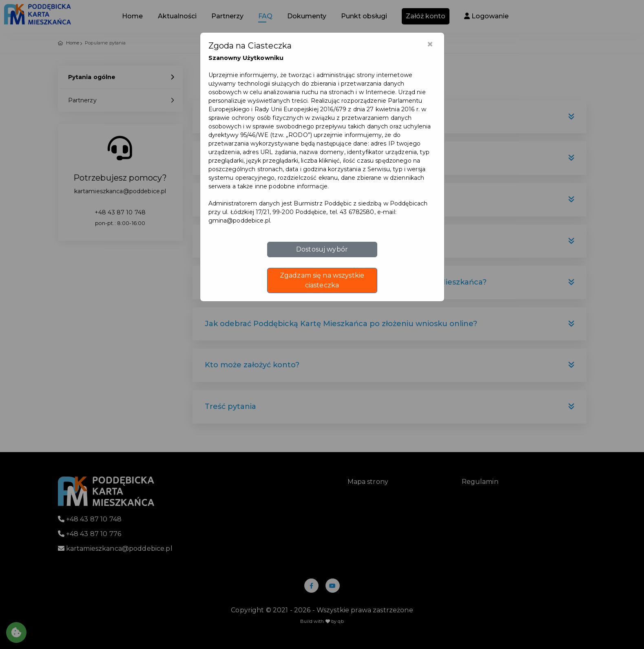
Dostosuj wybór (322, 249)
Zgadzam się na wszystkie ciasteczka (322, 280)
